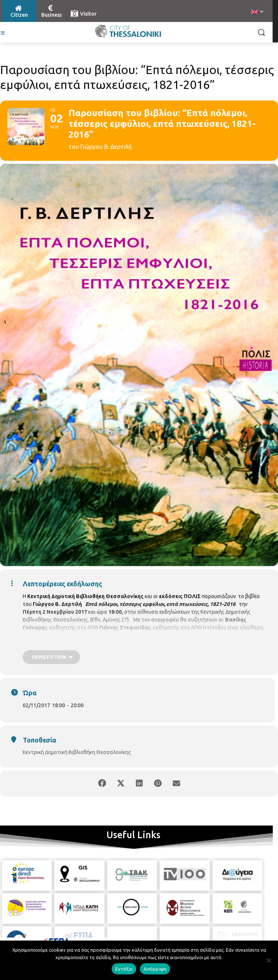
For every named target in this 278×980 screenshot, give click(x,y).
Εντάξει (124, 969)
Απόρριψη (155, 969)
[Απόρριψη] (269, 960)
